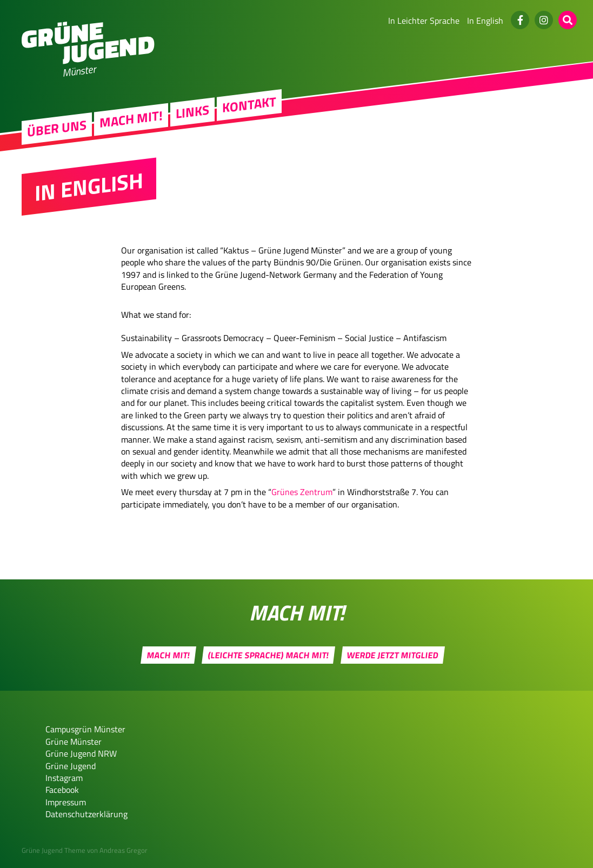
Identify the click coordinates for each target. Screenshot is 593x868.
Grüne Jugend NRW (81, 753)
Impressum (66, 802)
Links (192, 113)
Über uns (57, 130)
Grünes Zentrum (302, 492)
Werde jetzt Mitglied (393, 655)
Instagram (64, 778)
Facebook (62, 790)
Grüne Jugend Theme (54, 850)
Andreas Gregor (124, 850)
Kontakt (249, 106)
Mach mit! (131, 120)
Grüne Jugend (71, 766)
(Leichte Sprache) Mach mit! (269, 655)
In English (485, 21)
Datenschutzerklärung (86, 814)
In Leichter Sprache (424, 21)
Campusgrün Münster (85, 729)
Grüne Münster (74, 742)
